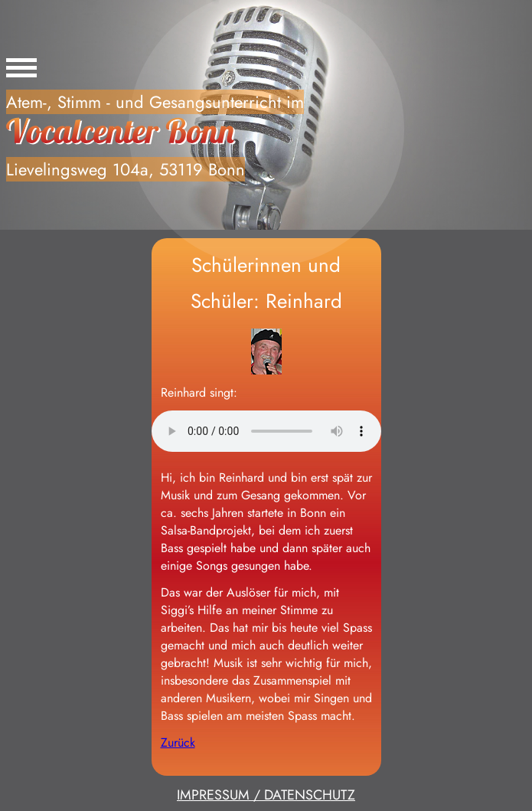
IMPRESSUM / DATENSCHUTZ (266, 795)
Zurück (178, 742)
